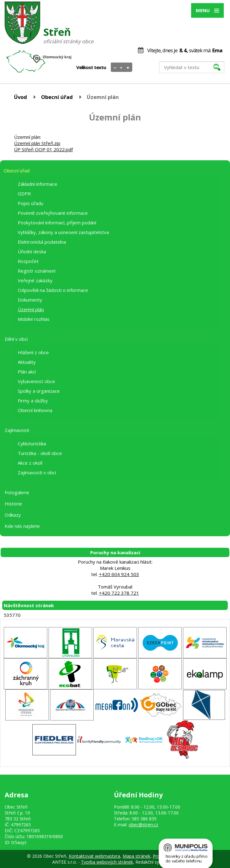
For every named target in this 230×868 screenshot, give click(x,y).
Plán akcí (27, 372)
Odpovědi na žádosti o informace (53, 290)
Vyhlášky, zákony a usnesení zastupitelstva (63, 232)
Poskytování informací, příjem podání (57, 223)
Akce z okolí (30, 463)
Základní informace (38, 184)
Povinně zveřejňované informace (53, 213)
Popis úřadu (31, 203)
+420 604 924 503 (119, 574)
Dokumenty (30, 300)
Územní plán (31, 309)
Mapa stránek (136, 856)
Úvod (21, 97)
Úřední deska (32, 251)
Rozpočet (28, 261)
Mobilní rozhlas (34, 319)
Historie (13, 504)
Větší (128, 68)
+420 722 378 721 (119, 593)
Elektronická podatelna (42, 242)
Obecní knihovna (35, 410)
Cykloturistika (32, 443)
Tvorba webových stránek (107, 862)
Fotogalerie (17, 492)
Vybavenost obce (36, 381)
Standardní (122, 68)
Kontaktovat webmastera (94, 856)
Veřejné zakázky (35, 280)
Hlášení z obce (33, 352)
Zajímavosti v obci (37, 472)
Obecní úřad (57, 97)
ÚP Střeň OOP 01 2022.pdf (43, 149)
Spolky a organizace (39, 391)
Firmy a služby (33, 401)
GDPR (24, 194)
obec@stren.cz (143, 825)
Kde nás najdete (22, 526)
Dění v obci (16, 339)
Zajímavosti (17, 430)
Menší (115, 68)
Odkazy (13, 515)
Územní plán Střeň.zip (37, 143)
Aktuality (27, 362)
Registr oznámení (37, 271)
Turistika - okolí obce (40, 453)
